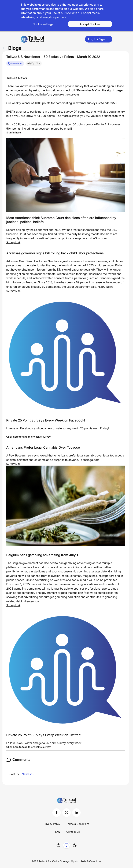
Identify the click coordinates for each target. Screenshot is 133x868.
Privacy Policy (52, 824)
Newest (27, 774)
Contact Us (73, 832)
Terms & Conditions (78, 824)
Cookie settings (43, 24)
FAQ (58, 832)
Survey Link (13, 242)
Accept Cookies (90, 24)
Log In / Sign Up (99, 39)
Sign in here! (14, 132)
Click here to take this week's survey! (29, 437)
